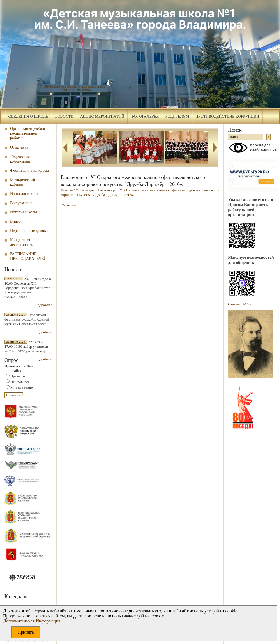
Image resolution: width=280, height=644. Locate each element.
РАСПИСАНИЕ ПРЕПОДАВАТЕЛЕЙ (28, 256)
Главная (67, 190)
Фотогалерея (145, 117)
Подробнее (44, 305)
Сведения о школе (28, 117)
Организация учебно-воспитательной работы (28, 133)
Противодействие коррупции (227, 117)
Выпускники (21, 203)
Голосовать (13, 395)
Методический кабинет (23, 182)
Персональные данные (29, 231)
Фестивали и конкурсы (30, 170)
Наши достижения (26, 194)
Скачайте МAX (240, 304)
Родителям (177, 117)
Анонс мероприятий (102, 117)
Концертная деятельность (21, 242)
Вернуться (69, 205)
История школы (23, 212)
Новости (64, 117)
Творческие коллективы (20, 159)
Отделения (19, 147)
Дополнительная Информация (32, 621)
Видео (15, 221)
